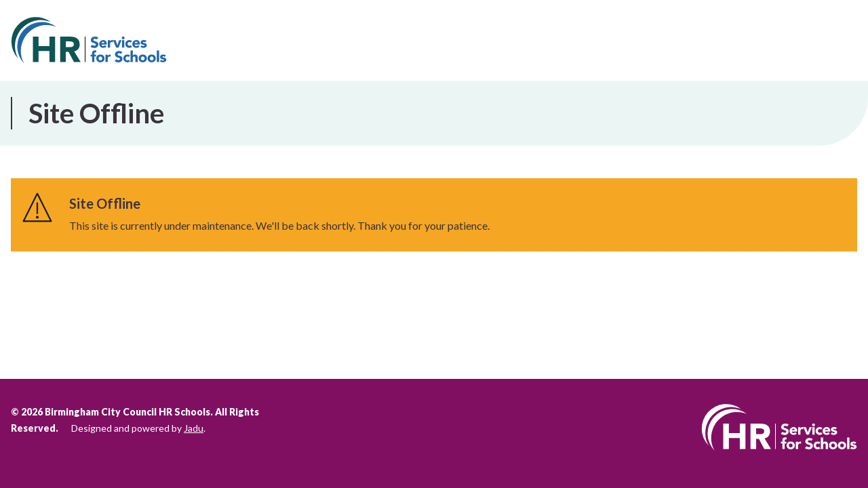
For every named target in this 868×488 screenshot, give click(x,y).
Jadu (194, 428)
